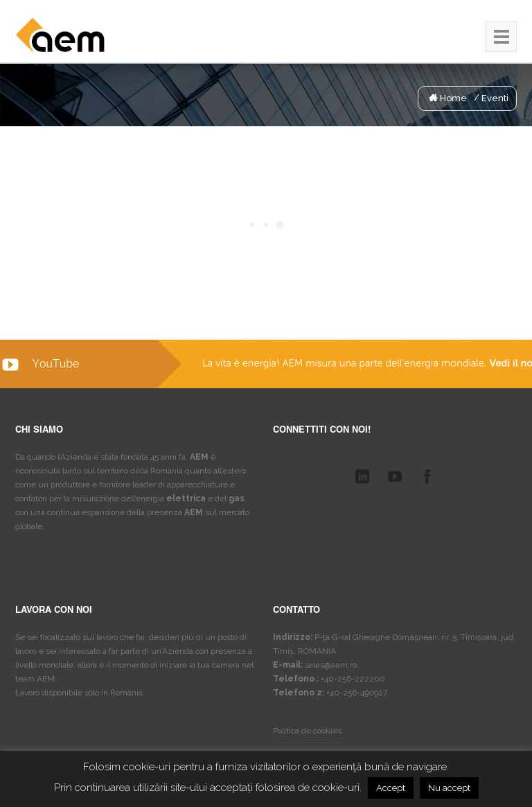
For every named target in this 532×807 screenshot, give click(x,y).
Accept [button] (391, 788)
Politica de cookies (307, 731)
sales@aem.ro (331, 665)
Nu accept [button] (449, 788)
